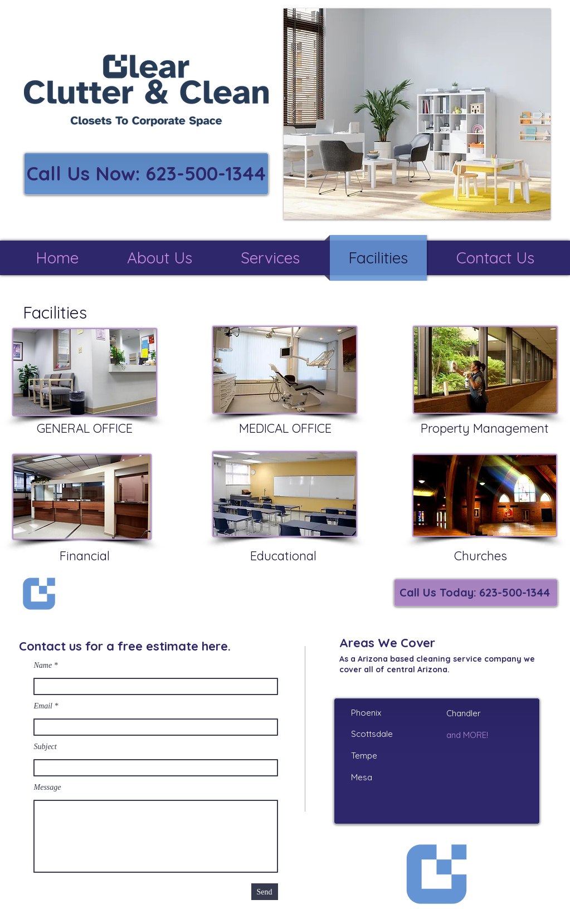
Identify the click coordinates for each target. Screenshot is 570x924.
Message (48, 788)
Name (43, 666)
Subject (45, 747)
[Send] (265, 892)
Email (43, 706)
